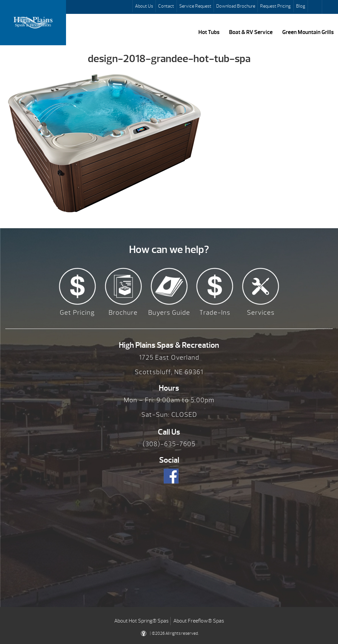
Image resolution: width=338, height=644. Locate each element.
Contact (166, 6)
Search (316, 7)
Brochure (123, 313)
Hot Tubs (209, 32)
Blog (301, 6)
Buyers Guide (169, 313)
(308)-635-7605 (169, 444)
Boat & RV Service (251, 32)
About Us (144, 6)
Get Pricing (77, 313)
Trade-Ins (215, 313)
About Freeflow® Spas (199, 621)
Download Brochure (236, 6)
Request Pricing (275, 6)
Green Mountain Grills (308, 32)
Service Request (195, 6)
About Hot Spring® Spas (141, 621)
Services (261, 313)
